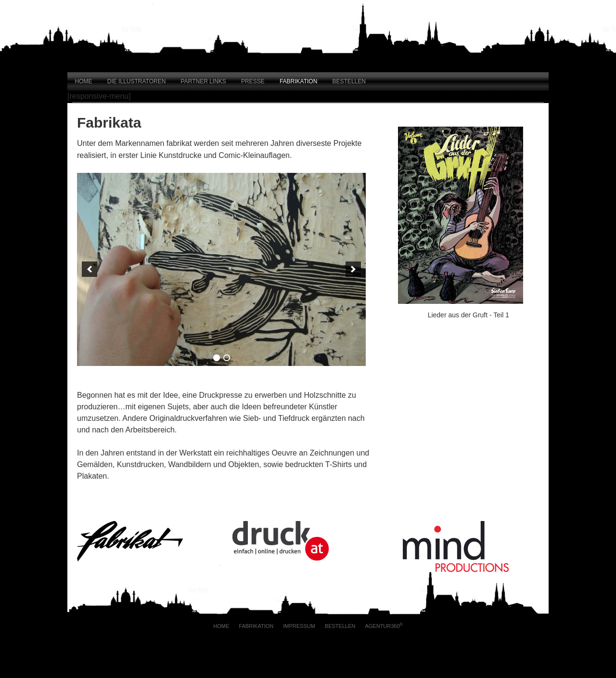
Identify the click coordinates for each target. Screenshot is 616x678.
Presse (253, 81)
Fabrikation (298, 81)
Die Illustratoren (137, 81)
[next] (353, 269)
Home (84, 81)
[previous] (90, 269)
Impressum (299, 626)
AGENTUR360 (384, 626)
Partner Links (204, 81)
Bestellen (349, 81)
